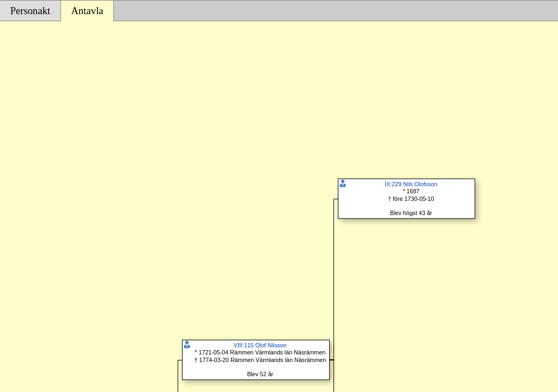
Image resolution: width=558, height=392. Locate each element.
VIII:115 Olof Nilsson (260, 345)
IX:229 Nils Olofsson (411, 184)
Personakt (31, 11)
